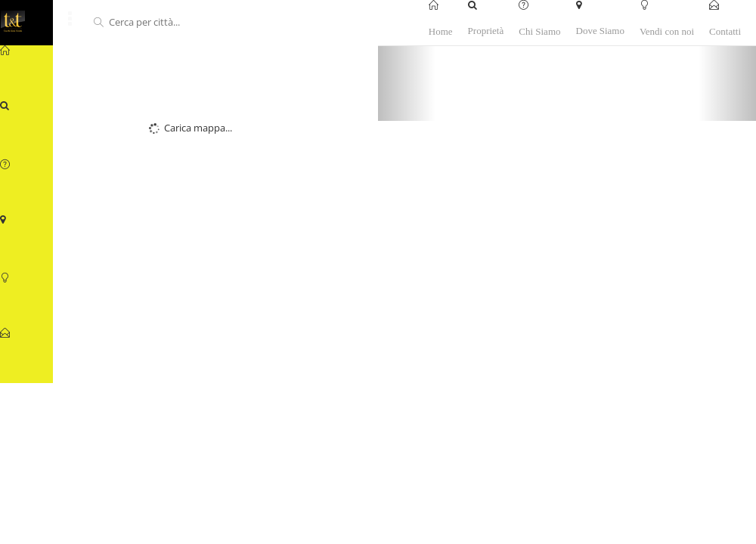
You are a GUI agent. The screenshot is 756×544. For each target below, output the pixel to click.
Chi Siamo (539, 31)
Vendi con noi (667, 31)
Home (441, 31)
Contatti (725, 31)
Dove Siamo (600, 31)
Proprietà (486, 31)
